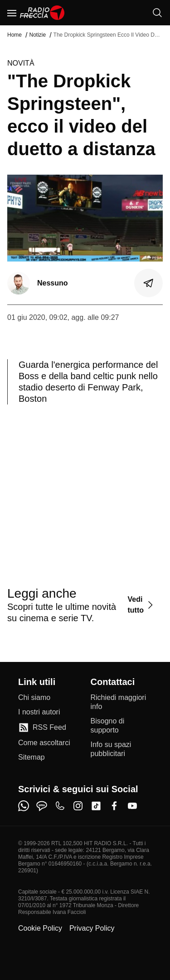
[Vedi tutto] (141, 605)
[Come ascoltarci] (44, 743)
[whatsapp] (24, 806)
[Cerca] (157, 13)
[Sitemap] (32, 757)
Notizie (37, 35)
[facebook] (114, 806)
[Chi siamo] (34, 698)
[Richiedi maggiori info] (121, 702)
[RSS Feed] (42, 728)
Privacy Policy (92, 928)
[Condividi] (149, 283)
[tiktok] (96, 806)
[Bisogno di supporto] (121, 726)
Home (15, 35)
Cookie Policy (40, 928)
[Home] (42, 13)
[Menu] (12, 13)
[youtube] (132, 806)
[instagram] (78, 806)
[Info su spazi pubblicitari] (121, 749)
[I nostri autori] (39, 712)
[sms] (42, 806)
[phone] (60, 806)
